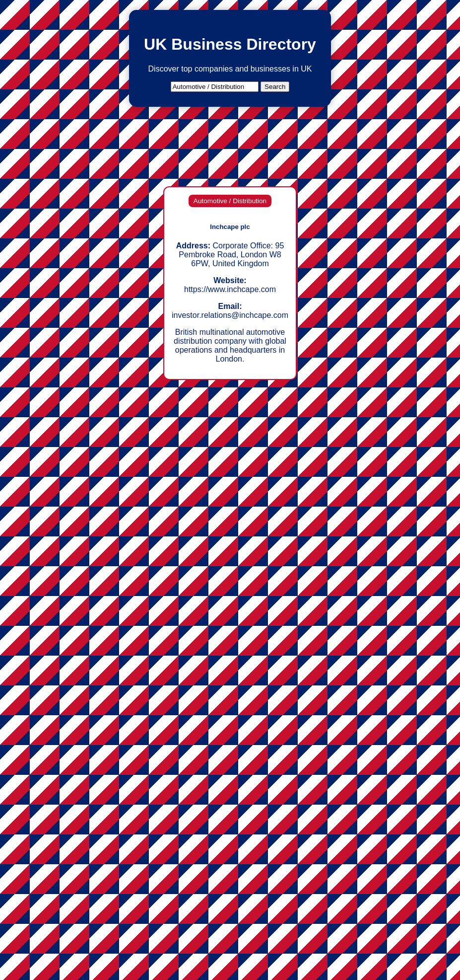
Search (275, 87)
